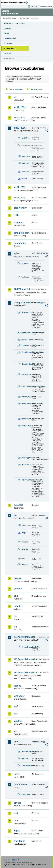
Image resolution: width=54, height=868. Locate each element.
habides (18, 606)
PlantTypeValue (26, 458)
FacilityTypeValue (26, 397)
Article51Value (26, 313)
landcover (19, 696)
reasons (25, 172)
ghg (16, 596)
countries (26, 156)
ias (15, 616)
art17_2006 (20, 128)
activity (25, 263)
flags (24, 533)
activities (26, 138)
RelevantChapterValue (26, 480)
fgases (17, 578)
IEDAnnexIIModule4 (22, 673)
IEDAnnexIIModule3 (22, 659)
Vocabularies (10, 48)
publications (20, 784)
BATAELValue (26, 340)
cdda (16, 215)
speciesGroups (26, 765)
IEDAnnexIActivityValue (26, 403)
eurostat (18, 505)
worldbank (19, 841)
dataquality (20, 243)
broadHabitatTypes (26, 752)
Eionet (14, 18)
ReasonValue (26, 465)
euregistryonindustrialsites (22, 303)
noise (17, 774)
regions (25, 758)
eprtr (16, 253)
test (16, 813)
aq (15, 97)
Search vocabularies (16, 89)
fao (15, 515)
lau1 (16, 706)
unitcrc (25, 564)
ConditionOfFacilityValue (26, 352)
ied (15, 627)
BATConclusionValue (26, 345)
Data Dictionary (24, 18)
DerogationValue (26, 374)
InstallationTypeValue (26, 419)
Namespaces (9, 58)
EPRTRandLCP (22, 289)
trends (24, 179)
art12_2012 (20, 107)
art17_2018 (20, 198)
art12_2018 (20, 118)
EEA (15, 2)
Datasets (8, 28)
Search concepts (36, 89)
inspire (17, 686)
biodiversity (20, 208)
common (19, 223)
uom (16, 821)
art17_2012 (20, 187)
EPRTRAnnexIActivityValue (26, 386)
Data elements (10, 38)
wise (16, 831)
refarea (25, 549)
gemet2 (18, 589)
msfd (16, 742)
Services (7, 53)
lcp (15, 731)
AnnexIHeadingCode (26, 647)
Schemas (8, 43)
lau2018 (18, 721)
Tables (7, 33)
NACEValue (26, 426)
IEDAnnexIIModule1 (22, 637)
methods (25, 163)
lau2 (16, 714)
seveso (18, 803)
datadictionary (22, 233)
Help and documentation (14, 23)
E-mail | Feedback (11, 860)
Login (33, 6)
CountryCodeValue (26, 364)
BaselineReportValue (26, 333)
